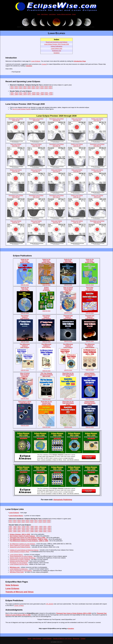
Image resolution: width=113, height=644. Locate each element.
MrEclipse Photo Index (17, 572)
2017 (38, 87)
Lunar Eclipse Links (56, 49)
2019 (46, 87)
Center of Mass (19, 606)
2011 (12, 87)
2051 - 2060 (14, 94)
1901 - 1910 (13, 527)
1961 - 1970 (21, 528)
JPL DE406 (50, 604)
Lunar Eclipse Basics (16, 516)
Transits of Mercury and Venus (64, 14)
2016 (33, 87)
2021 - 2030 (31, 93)
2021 (12, 88)
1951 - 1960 (13, 528)
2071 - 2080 (31, 94)
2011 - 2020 (23, 93)
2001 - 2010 (14, 93)
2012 (16, 87)
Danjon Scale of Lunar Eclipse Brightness (23, 558)
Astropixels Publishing (63, 500)
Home (39, 14)
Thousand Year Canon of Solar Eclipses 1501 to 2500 (74, 614)
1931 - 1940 (38, 527)
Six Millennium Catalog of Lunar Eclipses (22, 544)
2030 (50, 88)
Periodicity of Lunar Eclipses (19, 563)
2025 (29, 88)
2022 (16, 88)
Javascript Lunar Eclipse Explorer (20, 547)
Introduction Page (80, 61)
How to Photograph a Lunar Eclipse (21, 571)
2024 (25, 88)
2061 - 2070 (23, 94)
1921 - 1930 (30, 527)
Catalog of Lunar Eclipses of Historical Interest (24, 550)
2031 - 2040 (40, 93)
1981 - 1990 (38, 528)
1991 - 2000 (47, 528)
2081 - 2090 (40, 94)
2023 (21, 88)
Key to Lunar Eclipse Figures (21, 109)
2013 (21, 87)
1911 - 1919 (21, 527)
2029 (46, 88)
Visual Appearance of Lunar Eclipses (21, 557)
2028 (42, 88)
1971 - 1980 (30, 528)
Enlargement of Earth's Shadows (20, 560)
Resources (76, 639)
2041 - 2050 (49, 93)
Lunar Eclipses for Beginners (19, 569)
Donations (56, 53)
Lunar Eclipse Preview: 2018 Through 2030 (57, 44)
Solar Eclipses (44, 14)
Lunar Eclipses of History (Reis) (20, 552)
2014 (25, 87)
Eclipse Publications (57, 46)
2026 (33, 88)
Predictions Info (57, 51)
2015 (29, 87)
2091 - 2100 (49, 94)
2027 (38, 88)
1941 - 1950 (47, 527)
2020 (50, 87)
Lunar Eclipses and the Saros (19, 565)
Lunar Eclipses (52, 14)
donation (29, 66)
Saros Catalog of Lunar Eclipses (20, 546)
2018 (42, 87)
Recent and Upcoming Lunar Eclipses (57, 42)
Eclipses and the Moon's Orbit (19, 561)
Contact (74, 14)
